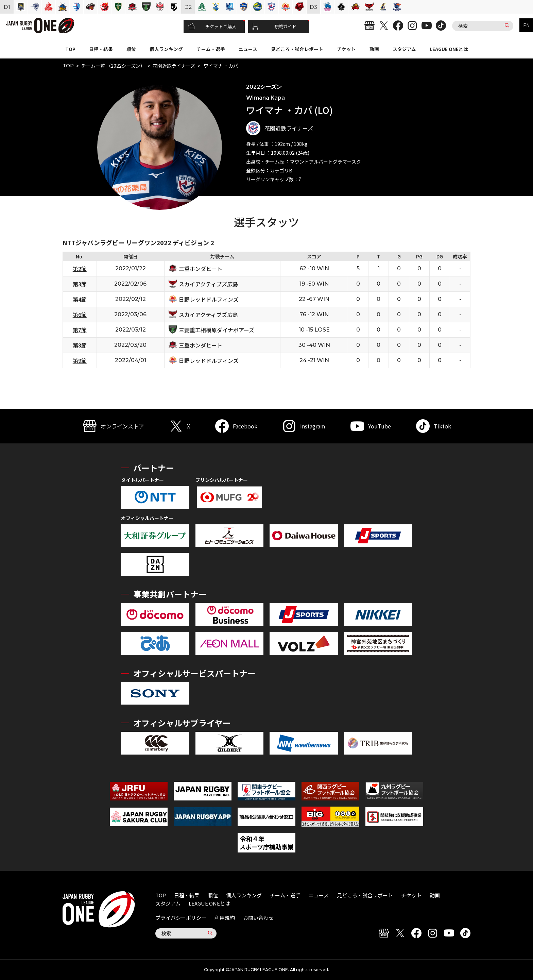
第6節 (80, 315)
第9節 (80, 360)
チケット (346, 49)
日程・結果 (101, 49)
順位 (131, 49)
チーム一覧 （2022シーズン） (113, 66)
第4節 (80, 299)
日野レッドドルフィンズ (209, 299)
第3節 (80, 284)
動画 (374, 49)
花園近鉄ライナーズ (174, 66)
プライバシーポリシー (181, 918)
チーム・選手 (211, 49)
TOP (70, 49)
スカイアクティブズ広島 (208, 284)
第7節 (80, 330)
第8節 (80, 345)
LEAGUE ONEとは (449, 49)
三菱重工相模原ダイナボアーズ (217, 330)
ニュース (248, 49)
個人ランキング (166, 49)
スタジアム (404, 49)
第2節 (80, 269)
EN (526, 25)
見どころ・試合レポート (297, 49)
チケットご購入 (212, 27)
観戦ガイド (274, 27)
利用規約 (225, 918)
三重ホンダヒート (201, 269)
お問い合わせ (258, 918)
